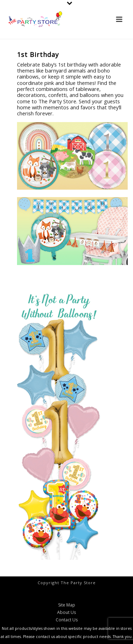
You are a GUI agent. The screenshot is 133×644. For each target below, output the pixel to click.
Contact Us (67, 620)
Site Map (67, 605)
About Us (66, 613)
